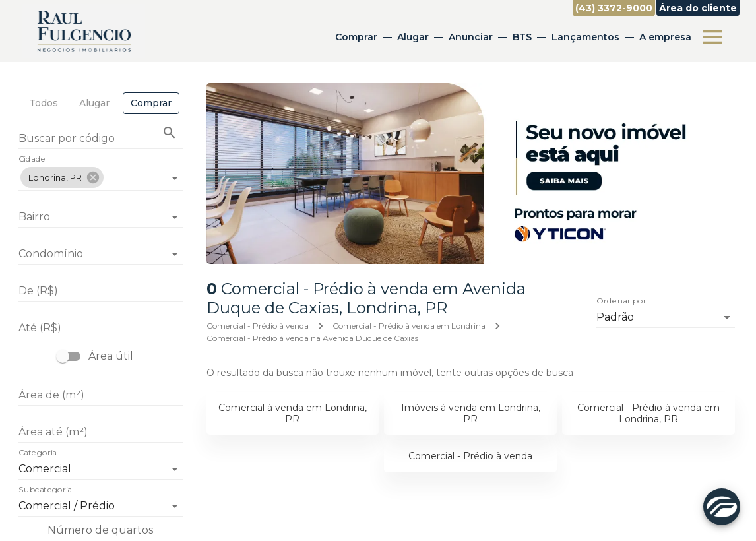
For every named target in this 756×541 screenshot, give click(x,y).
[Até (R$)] (101, 328)
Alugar (413, 37)
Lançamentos (585, 37)
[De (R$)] (101, 291)
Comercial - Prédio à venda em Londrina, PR (648, 413)
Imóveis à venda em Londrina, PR (471, 413)
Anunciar (471, 37)
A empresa (665, 37)
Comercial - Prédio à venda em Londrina (409, 326)
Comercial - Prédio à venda (258, 326)
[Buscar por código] (101, 140)
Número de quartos (100, 530)
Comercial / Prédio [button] (67, 506)
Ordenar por (621, 301)
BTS (522, 37)
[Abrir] (175, 178)
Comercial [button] (45, 469)
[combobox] (101, 173)
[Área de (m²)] (101, 395)
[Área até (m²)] (101, 432)
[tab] (44, 103)
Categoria (38, 453)
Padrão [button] (615, 317)
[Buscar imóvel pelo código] (170, 133)
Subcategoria (45, 490)
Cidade (32, 160)
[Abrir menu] (712, 37)
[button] (62, 177)
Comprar (356, 37)
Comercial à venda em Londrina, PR (293, 413)
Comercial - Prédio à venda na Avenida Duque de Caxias (312, 338)
